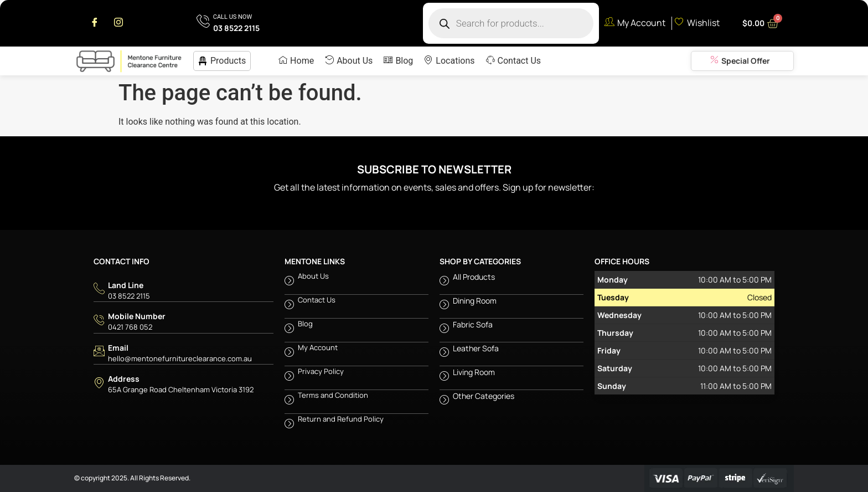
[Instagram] (118, 23)
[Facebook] (95, 23)
